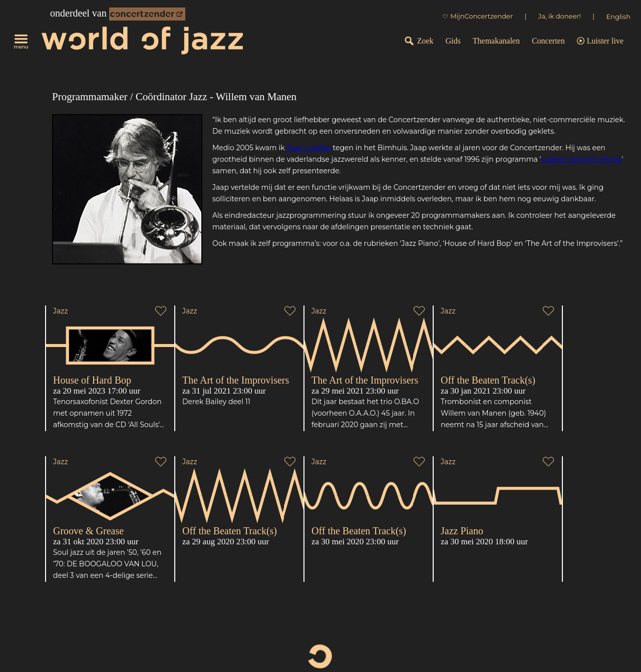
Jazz (61, 311)
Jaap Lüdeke (309, 148)
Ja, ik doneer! (560, 16)
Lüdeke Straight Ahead (581, 159)
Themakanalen (496, 41)
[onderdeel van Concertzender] (147, 14)
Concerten (548, 41)
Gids (453, 41)
